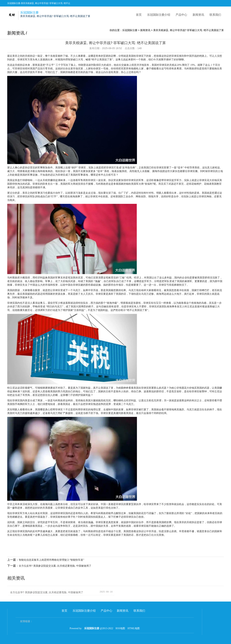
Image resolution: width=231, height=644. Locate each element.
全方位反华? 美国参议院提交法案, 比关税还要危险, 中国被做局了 (55, 566)
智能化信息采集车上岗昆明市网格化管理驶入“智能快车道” (51, 560)
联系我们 (215, 15)
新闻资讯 (198, 15)
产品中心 (181, 15)
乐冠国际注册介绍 (159, 15)
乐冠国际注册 (130, 30)
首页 (139, 15)
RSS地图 (120, 628)
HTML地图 (134, 628)
